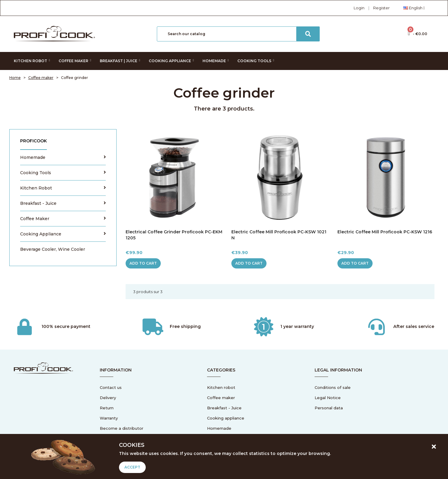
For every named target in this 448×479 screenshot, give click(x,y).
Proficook (34, 141)
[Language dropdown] (414, 8)
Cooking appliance (41, 234)
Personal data (329, 408)
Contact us (111, 387)
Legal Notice (328, 398)
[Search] (238, 34)
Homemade (33, 157)
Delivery (108, 398)
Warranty (109, 418)
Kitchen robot (36, 188)
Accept (132, 467)
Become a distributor (122, 428)
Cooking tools (36, 173)
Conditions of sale (333, 387)
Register (381, 8)
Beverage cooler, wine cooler (53, 249)
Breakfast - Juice (38, 203)
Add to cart (143, 263)
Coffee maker (35, 219)
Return (107, 408)
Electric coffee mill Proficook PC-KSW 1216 (385, 232)
